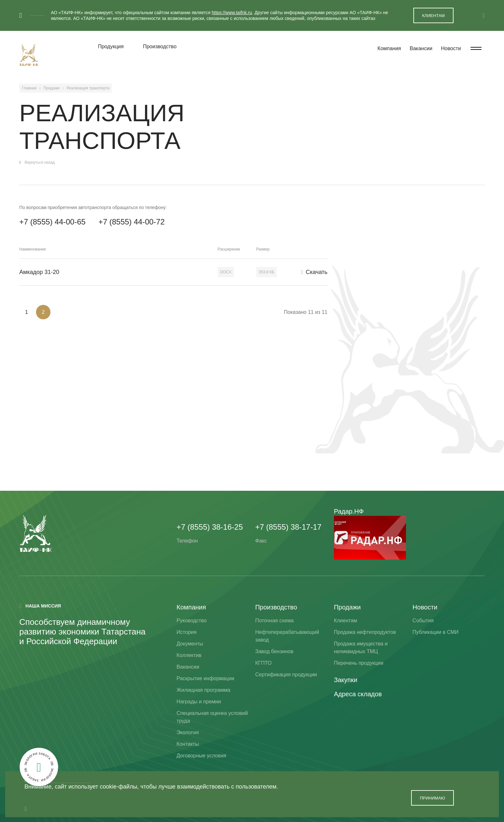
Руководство (192, 621)
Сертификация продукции (286, 675)
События (423, 621)
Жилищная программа (203, 690)
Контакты (188, 744)
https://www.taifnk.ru (232, 13)
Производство (160, 46)
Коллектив (189, 655)
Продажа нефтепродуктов (365, 632)
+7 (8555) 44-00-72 (131, 222)
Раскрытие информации (205, 678)
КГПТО (263, 663)
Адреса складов (358, 694)
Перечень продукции (359, 663)
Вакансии (421, 48)
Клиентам (346, 621)
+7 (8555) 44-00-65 (52, 222)
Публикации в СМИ (435, 632)
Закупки (346, 680)
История (186, 632)
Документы (190, 644)
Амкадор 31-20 (39, 272)
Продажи (51, 88)
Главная (29, 88)
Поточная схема (274, 621)
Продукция (111, 46)
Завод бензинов (274, 651)
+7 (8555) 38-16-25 (210, 527)
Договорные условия (201, 756)
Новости (451, 48)
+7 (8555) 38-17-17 (288, 527)
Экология (188, 732)
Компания (389, 48)
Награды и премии (199, 702)
